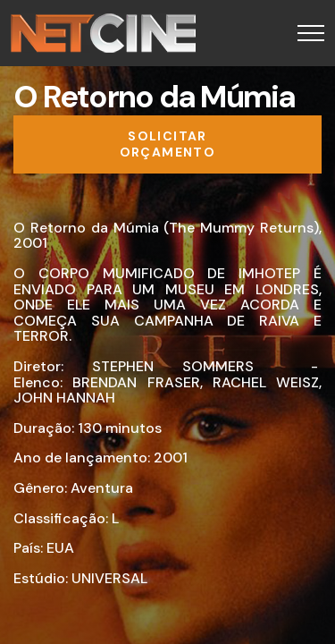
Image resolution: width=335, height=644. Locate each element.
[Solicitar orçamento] (167, 144)
